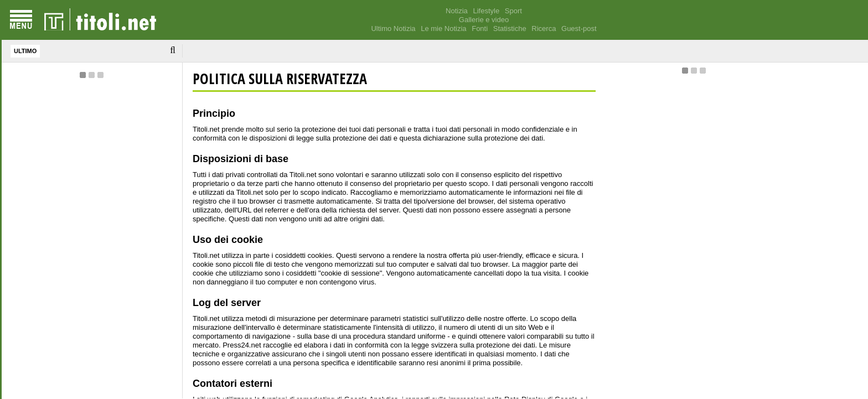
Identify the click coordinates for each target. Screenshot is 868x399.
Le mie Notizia (443, 28)
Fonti (480, 28)
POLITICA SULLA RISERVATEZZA (280, 79)
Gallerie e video (484, 20)
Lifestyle (486, 11)
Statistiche (510, 28)
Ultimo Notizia (393, 28)
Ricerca (544, 28)
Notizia (457, 11)
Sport (513, 11)
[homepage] (100, 20)
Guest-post (579, 28)
